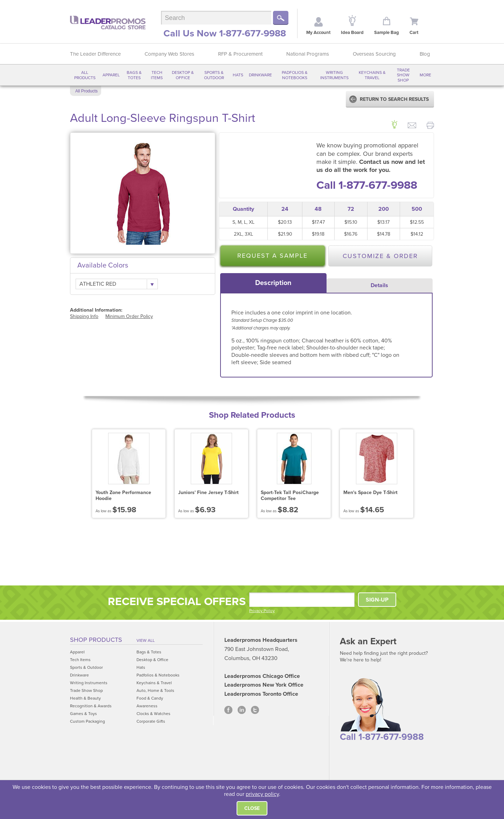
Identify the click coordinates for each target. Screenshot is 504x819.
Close (252, 808)
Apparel (111, 75)
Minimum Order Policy (129, 316)
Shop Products (96, 640)
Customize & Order (380, 256)
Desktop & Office (183, 75)
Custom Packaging (87, 721)
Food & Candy (150, 698)
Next (431, 475)
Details (379, 285)
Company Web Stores (169, 54)
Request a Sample (272, 256)
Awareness (147, 706)
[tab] (273, 283)
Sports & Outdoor (214, 75)
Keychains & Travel (372, 75)
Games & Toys (83, 714)
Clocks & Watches (153, 714)
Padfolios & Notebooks (295, 75)
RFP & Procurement (240, 54)
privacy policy (262, 794)
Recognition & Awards (91, 706)
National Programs (308, 54)
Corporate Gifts (151, 721)
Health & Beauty (85, 698)
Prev (73, 475)
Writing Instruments (334, 75)
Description (273, 283)
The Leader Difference (95, 54)
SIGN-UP (377, 600)
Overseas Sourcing (374, 54)
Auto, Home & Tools (155, 690)
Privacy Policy (262, 611)
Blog (425, 54)
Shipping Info (84, 316)
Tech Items (157, 75)
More (425, 75)
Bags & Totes (134, 75)
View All (146, 640)
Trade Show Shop (403, 75)
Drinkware (260, 75)
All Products (85, 75)
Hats (238, 75)
